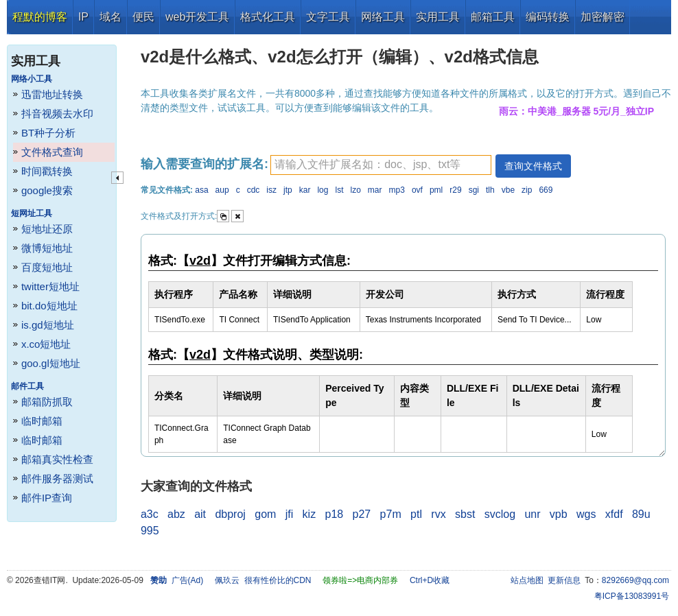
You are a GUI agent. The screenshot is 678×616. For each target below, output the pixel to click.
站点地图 (527, 580)
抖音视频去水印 (57, 114)
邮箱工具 (493, 17)
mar (375, 190)
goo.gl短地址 (51, 363)
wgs (586, 514)
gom (265, 514)
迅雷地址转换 (52, 94)
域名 (110, 17)
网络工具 (383, 17)
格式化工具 (268, 17)
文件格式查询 (52, 152)
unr (532, 514)
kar (305, 190)
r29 (455, 190)
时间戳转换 (47, 171)
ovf (417, 190)
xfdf (614, 514)
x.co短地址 (46, 344)
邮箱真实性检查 (57, 459)
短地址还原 (47, 229)
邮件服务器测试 (57, 478)
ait (200, 514)
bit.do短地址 (49, 306)
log (323, 190)
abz (176, 514)
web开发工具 (197, 17)
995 (150, 531)
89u (641, 514)
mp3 (397, 190)
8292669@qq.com (635, 580)
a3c (150, 514)
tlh (490, 190)
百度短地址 (47, 267)
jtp (288, 190)
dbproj (230, 514)
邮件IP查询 (47, 498)
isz (271, 190)
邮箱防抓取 (47, 402)
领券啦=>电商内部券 (360, 580)
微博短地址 (47, 248)
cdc (254, 190)
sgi (474, 190)
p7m (391, 514)
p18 (335, 514)
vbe (508, 190)
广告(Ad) (188, 580)
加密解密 (603, 17)
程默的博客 (40, 17)
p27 (362, 514)
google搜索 (47, 190)
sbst (465, 514)
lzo (355, 190)
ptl (416, 514)
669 (546, 190)
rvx (438, 514)
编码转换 (548, 17)
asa (201, 190)
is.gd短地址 (48, 325)
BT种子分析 (48, 133)
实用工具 (438, 17)
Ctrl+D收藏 (430, 580)
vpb (559, 514)
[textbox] (381, 165)
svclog (500, 514)
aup (222, 190)
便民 (143, 17)
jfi (290, 514)
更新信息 (564, 580)
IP (83, 17)
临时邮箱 (42, 421)
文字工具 (328, 17)
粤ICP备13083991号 (632, 596)
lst (339, 190)
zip (527, 190)
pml (436, 190)
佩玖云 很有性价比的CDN (263, 580)
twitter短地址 (50, 286)
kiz (309, 514)
